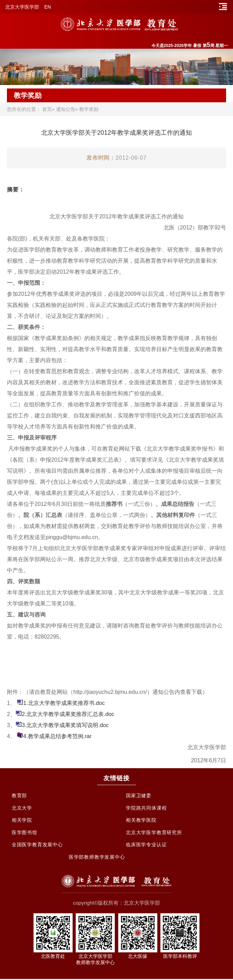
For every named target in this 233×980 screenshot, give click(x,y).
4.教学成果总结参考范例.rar (57, 736)
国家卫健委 (139, 796)
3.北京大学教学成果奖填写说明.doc (65, 725)
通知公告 (66, 109)
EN (48, 7)
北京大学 (22, 808)
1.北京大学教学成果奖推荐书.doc (64, 703)
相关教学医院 (141, 821)
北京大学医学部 (22, 7)
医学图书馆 (25, 833)
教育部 (19, 796)
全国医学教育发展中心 (37, 846)
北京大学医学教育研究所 (154, 833)
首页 (47, 109)
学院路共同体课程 (146, 808)
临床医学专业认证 (146, 846)
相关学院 (22, 821)
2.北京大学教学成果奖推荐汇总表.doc (68, 714)
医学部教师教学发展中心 (97, 858)
